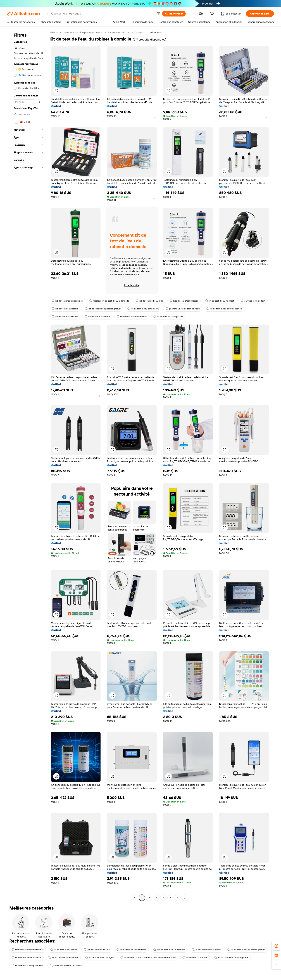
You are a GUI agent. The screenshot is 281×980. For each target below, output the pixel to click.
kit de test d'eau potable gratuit (103, 309)
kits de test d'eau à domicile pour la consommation (148, 958)
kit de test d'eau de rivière (132, 317)
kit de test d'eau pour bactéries (224, 309)
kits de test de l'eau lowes (26, 958)
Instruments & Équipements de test (83, 32)
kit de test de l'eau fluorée (131, 950)
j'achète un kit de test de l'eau (183, 309)
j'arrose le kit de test (253, 301)
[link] (276, 946)
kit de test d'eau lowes (65, 317)
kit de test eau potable (65, 309)
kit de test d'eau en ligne (99, 958)
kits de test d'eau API (195, 958)
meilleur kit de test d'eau (206, 950)
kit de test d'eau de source (63, 958)
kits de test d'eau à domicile (169, 950)
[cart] (213, 14)
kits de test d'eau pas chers (27, 965)
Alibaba (53, 32)
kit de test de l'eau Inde (149, 301)
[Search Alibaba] (102, 14)
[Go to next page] (185, 898)
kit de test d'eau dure (97, 317)
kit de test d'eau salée (97, 950)
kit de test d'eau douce (64, 950)
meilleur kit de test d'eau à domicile (109, 301)
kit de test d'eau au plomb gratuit (246, 950)
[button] (159, 14)
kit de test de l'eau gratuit (168, 317)
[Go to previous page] (135, 898)
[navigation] (27, 466)
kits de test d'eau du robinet (28, 950)
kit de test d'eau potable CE (143, 309)
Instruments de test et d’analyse (126, 32)
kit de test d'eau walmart (220, 301)
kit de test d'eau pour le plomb (231, 958)
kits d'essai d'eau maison (184, 301)
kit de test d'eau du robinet (67, 301)
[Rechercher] (174, 14)
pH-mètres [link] (156, 32)
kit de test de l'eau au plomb (66, 965)
